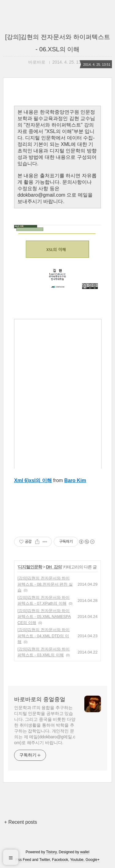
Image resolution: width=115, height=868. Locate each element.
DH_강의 (54, 567)
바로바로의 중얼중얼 (40, 699)
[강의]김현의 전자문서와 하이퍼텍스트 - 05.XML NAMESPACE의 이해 (44, 617)
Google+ (93, 860)
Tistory (51, 852)
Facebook (60, 860)
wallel (85, 852)
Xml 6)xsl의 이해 (33, 480)
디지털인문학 (30, 567)
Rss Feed (23, 860)
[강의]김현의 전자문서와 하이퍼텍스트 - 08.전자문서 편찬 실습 (45, 584)
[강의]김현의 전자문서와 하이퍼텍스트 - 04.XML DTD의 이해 (44, 636)
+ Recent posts (21, 822)
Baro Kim (75, 480)
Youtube (77, 860)
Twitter (45, 860)
